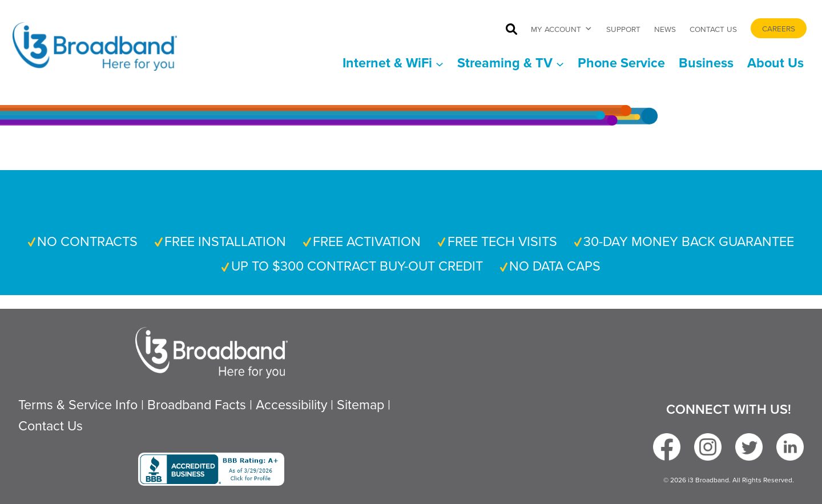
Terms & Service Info (78, 404)
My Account (562, 29)
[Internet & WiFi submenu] (393, 63)
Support (623, 29)
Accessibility (291, 404)
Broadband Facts (197, 404)
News (665, 29)
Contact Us (713, 29)
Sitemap (360, 404)
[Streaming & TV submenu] (511, 63)
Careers (779, 28)
